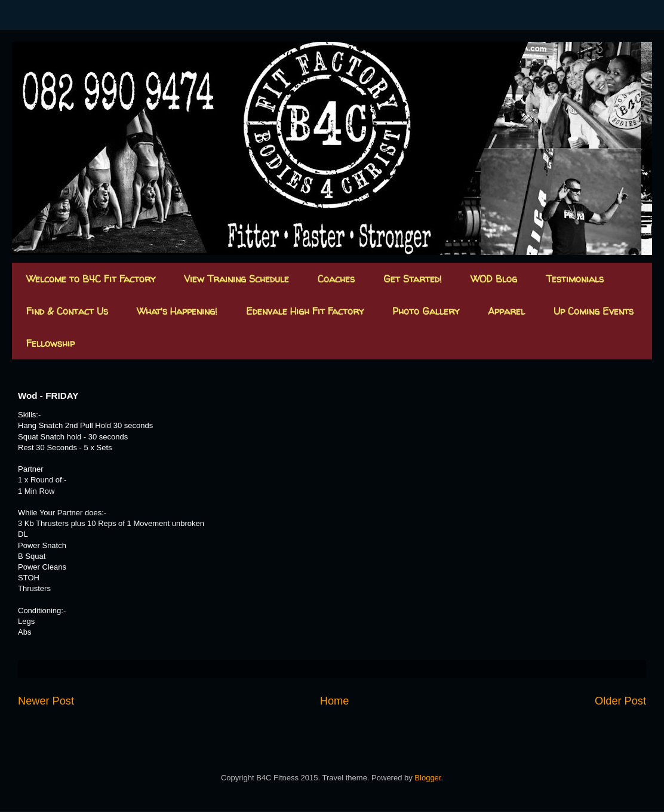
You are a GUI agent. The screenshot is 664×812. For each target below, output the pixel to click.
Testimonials (575, 279)
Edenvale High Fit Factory (305, 311)
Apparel (506, 311)
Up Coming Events (594, 311)
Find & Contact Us (67, 311)
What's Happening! (177, 311)
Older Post (620, 701)
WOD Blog (494, 279)
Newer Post (46, 701)
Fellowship (50, 343)
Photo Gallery (426, 311)
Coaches (336, 279)
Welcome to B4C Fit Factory (91, 279)
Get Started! (413, 279)
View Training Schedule (236, 279)
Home (335, 701)
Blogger (428, 778)
